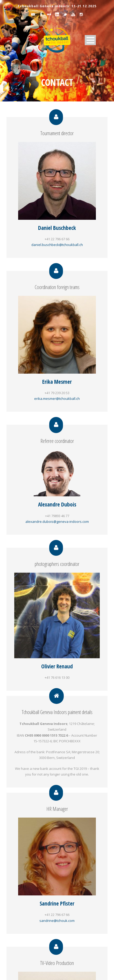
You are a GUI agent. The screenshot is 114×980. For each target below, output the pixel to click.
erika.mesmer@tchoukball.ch (57, 399)
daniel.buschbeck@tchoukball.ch (57, 245)
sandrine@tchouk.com (57, 921)
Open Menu (90, 40)
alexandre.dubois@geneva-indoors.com (57, 522)
